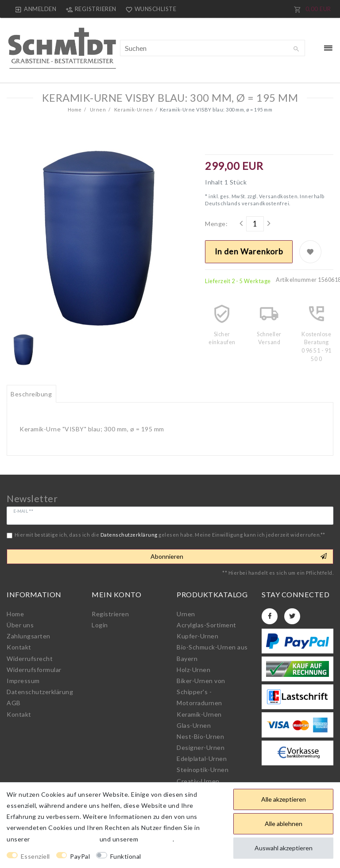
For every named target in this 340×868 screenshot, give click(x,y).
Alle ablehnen (284, 824)
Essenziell (35, 856)
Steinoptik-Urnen (203, 770)
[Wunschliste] (149, 9)
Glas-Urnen (194, 725)
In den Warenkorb (249, 252)
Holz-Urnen (193, 670)
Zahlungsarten (29, 636)
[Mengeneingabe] (255, 224)
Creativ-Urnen (198, 781)
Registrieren (110, 614)
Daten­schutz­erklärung (40, 692)
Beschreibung (31, 394)
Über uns (20, 625)
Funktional (126, 856)
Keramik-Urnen (133, 109)
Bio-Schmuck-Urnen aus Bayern (212, 653)
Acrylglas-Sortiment (207, 625)
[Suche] (296, 49)
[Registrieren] (91, 9)
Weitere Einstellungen (182, 856)
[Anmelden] (36, 9)
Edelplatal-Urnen (202, 759)
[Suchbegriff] (212, 48)
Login (100, 625)
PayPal (80, 856)
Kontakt (19, 647)
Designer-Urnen (201, 747)
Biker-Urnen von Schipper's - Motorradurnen (201, 692)
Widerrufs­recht (30, 659)
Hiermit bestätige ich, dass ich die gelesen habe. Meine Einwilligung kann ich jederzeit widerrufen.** (170, 535)
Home (75, 109)
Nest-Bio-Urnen (200, 736)
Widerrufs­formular (34, 670)
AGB (14, 703)
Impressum (23, 681)
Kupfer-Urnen (197, 636)
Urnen (97, 109)
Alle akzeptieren (284, 799)
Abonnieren (239, 557)
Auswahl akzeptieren (284, 848)
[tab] (31, 394)
